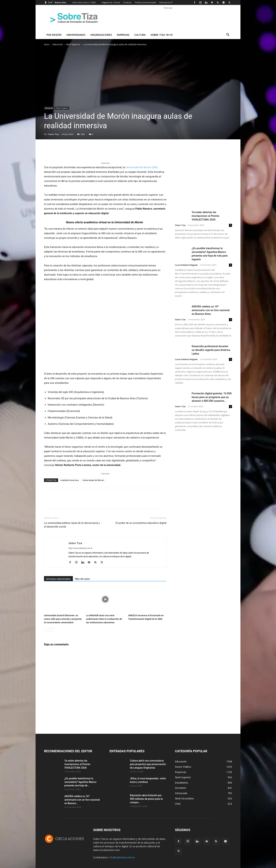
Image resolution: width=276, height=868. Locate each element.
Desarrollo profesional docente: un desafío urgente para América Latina (211, 350)
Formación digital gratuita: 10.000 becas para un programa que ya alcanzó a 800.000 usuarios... (212, 397)
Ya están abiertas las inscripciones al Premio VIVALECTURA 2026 (206, 216)
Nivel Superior (73, 44)
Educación (58, 44)
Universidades (76, 35)
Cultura (140, 35)
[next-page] (52, 629)
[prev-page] (46, 629)
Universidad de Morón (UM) (142, 167)
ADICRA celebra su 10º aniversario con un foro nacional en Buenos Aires (211, 310)
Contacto (127, 2)
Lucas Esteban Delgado (186, 265)
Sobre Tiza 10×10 (161, 35)
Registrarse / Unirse (111, 2)
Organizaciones (101, 35)
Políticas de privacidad (145, 2)
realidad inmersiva (70, 480)
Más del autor (82, 579)
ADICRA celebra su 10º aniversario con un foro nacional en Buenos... (82, 800)
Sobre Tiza (54, 134)
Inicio (47, 44)
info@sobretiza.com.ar (122, 857)
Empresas (123, 35)
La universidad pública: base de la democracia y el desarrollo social (72, 525)
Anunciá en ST (166, 2)
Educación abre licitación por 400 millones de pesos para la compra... (146, 799)
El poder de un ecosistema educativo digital (141, 523)
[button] (228, 35)
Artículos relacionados (58, 579)
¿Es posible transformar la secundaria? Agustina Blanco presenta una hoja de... (80, 782)
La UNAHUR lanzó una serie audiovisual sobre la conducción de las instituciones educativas (104, 619)
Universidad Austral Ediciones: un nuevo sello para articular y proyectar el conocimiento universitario (63, 619)
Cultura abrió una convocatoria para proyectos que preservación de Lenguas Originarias (148, 764)
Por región (54, 35)
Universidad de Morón (93, 480)
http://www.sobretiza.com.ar (80, 548)
